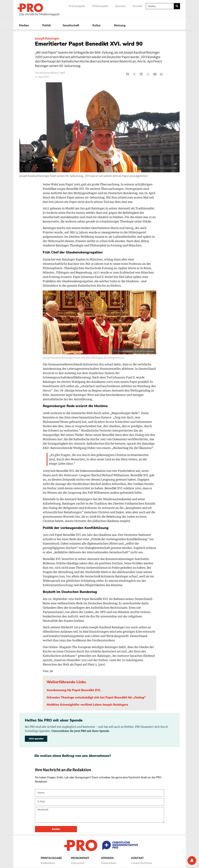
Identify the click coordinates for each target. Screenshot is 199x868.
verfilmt (87, 705)
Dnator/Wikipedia (126, 351)
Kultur (97, 25)
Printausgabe (77, 6)
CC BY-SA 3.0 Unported (144, 351)
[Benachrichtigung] (192, 861)
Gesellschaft (72, 25)
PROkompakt (100, 6)
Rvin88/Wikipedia (151, 167)
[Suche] (177, 6)
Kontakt (138, 6)
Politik (47, 25)
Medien (25, 25)
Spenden (120, 6)
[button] (128, 74)
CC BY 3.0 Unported (168, 167)
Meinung (120, 25)
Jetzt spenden (36, 739)
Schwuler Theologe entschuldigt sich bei (96, 698)
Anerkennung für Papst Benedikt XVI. (74, 690)
